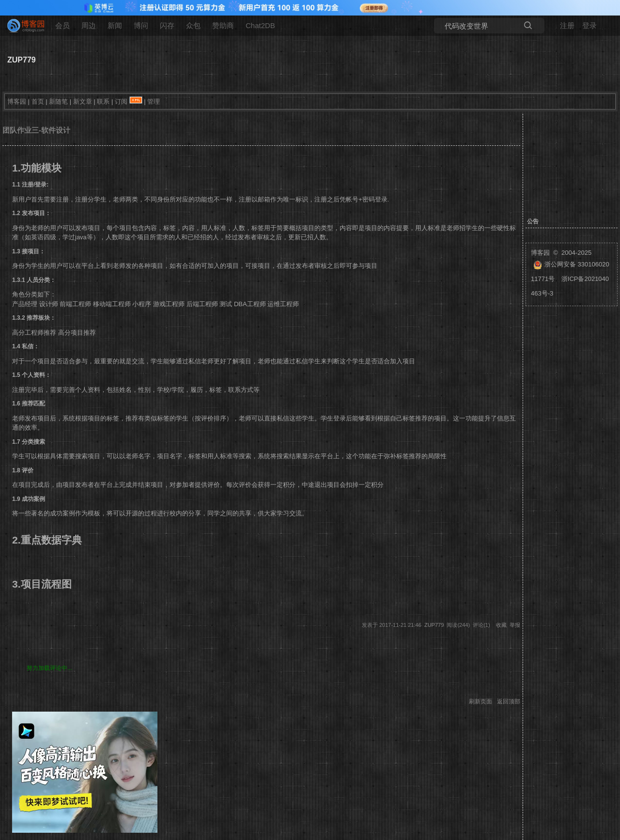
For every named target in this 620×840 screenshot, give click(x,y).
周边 (89, 25)
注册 (567, 25)
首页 (38, 101)
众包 (193, 25)
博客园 (17, 101)
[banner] (22, 26)
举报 (515, 625)
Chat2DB (260, 25)
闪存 (167, 25)
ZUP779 (22, 60)
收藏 (501, 625)
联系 (103, 101)
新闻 (115, 25)
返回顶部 (509, 701)
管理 (154, 101)
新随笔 (58, 101)
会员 (62, 25)
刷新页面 (480, 701)
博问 (141, 25)
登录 (589, 25)
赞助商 (223, 25)
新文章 (83, 101)
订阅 (121, 101)
